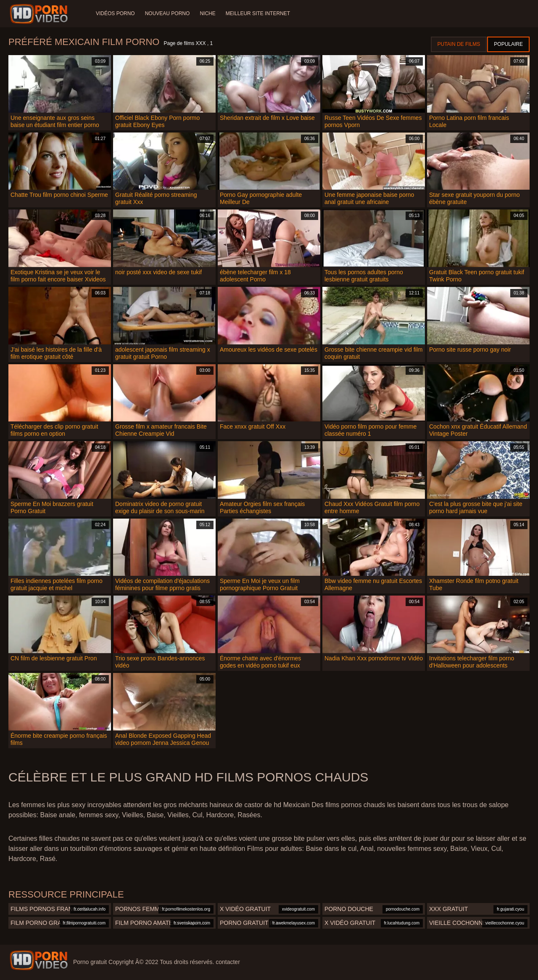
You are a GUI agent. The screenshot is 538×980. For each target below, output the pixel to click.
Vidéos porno (115, 13)
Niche (207, 13)
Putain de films (459, 44)
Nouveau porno (167, 13)
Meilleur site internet (258, 13)
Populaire (508, 44)
